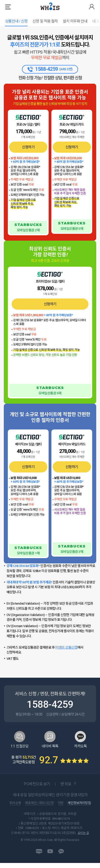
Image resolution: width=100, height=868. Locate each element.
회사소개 (15, 808)
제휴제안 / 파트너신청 (39, 808)
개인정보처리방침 (79, 808)
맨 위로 (66, 789)
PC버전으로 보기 (37, 789)
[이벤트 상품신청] (66, 652)
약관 (61, 808)
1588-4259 (50, 709)
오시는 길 (83, 838)
